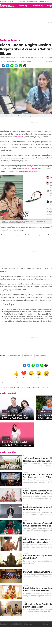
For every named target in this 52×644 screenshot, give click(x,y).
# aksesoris (28, 356)
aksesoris (20, 137)
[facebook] (3, 66)
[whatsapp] (20, 66)
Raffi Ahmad (30, 168)
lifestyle (6, 411)
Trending (23, 6)
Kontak (46, 624)
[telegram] (16, 66)
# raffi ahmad (41, 356)
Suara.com (22, 1)
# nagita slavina (14, 356)
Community (37, 6)
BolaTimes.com (45, 1)
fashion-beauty (45, 411)
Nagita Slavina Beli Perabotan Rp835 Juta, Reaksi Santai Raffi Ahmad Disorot (15, 417)
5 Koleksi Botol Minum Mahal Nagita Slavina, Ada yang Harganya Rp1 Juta (16, 444)
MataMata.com (33, 1)
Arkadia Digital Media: (7, 1)
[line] (12, 66)
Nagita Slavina (18, 131)
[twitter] (8, 66)
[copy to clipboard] (25, 66)
